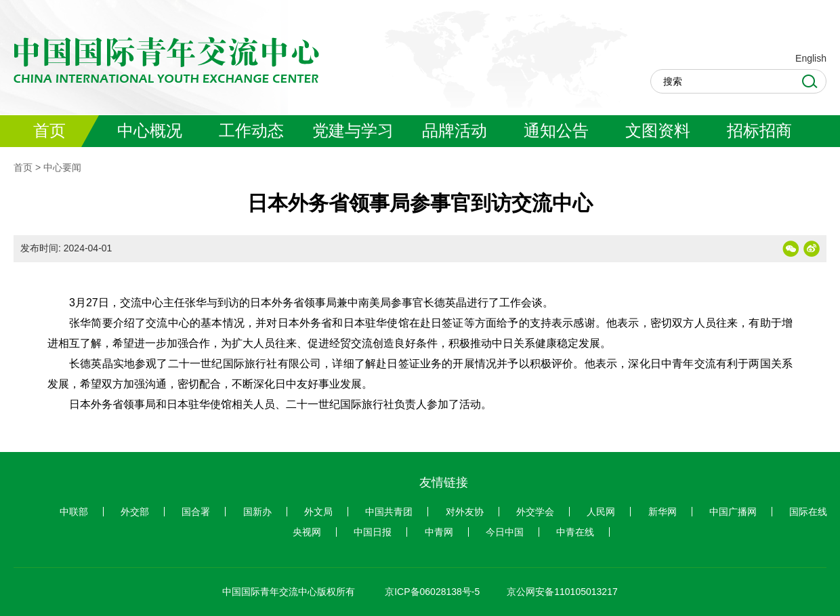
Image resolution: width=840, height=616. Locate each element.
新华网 (663, 512)
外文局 (318, 512)
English (811, 58)
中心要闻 (62, 167)
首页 (23, 167)
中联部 (74, 512)
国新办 (257, 512)
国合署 (196, 512)
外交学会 (535, 512)
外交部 (135, 512)
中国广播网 (733, 512)
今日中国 (505, 532)
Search (810, 81)
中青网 (439, 532)
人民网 (601, 512)
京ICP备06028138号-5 (432, 592)
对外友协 (465, 512)
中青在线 (575, 532)
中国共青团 (389, 512)
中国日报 (373, 532)
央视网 (307, 532)
